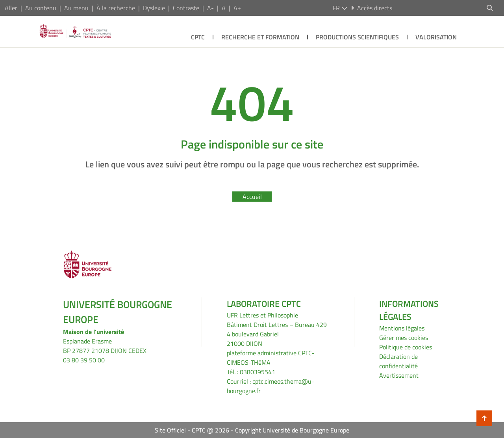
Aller (11, 8)
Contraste (186, 8)
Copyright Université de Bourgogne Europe (292, 430)
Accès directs (372, 8)
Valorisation (436, 37)
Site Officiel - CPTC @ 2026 (192, 430)
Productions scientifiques (357, 37)
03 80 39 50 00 (84, 360)
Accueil (252, 197)
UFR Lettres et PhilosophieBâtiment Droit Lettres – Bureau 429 (277, 320)
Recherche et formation (260, 37)
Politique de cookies (406, 347)
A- (210, 8)
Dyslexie (154, 8)
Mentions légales (402, 328)
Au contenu (41, 8)
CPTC (198, 37)
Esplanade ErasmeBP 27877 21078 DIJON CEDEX (105, 346)
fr (340, 8)
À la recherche (116, 8)
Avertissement (399, 375)
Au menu (76, 8)
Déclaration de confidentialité (398, 361)
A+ (237, 8)
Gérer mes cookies (404, 338)
